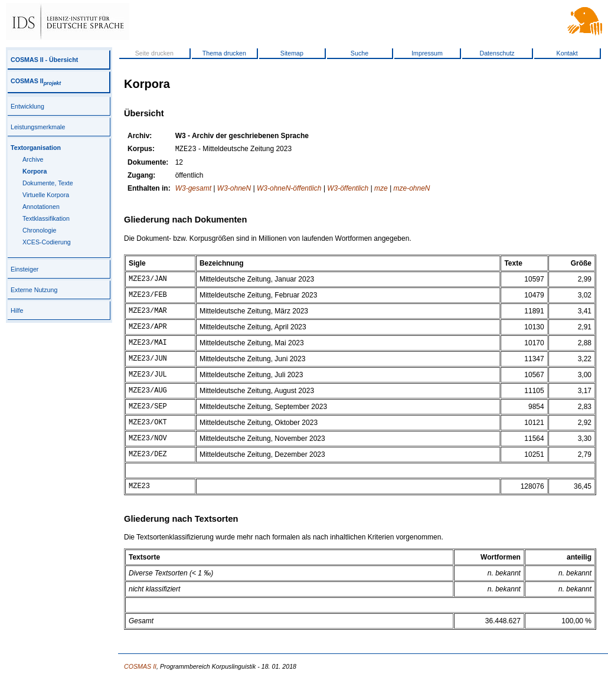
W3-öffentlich (348, 189)
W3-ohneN (234, 189)
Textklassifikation (46, 218)
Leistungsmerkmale (38, 127)
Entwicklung (27, 106)
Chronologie (39, 230)
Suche (359, 53)
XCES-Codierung (47, 242)
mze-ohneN (411, 189)
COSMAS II (36, 81)
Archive (33, 159)
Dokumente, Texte (48, 183)
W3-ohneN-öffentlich (289, 189)
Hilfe (17, 310)
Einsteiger (24, 269)
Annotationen (41, 207)
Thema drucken (224, 53)
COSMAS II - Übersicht (44, 60)
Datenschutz (497, 53)
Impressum (427, 53)
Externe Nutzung (34, 290)
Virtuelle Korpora (46, 195)
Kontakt (567, 53)
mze (381, 189)
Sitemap (292, 53)
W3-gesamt (193, 189)
